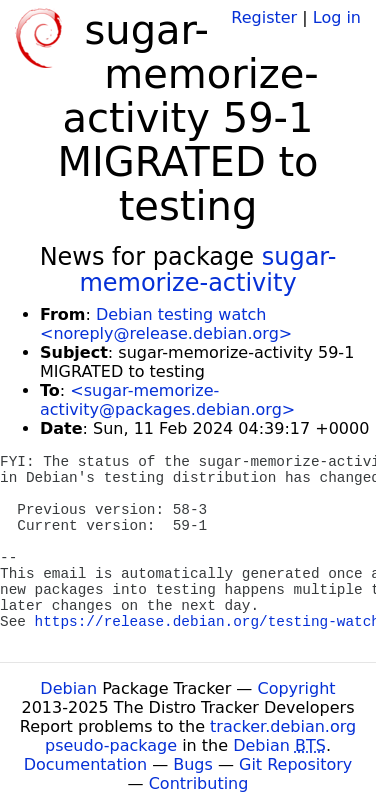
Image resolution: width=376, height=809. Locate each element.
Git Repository (295, 764)
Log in (337, 17)
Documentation (85, 764)
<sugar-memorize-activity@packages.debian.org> (167, 400)
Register (264, 17)
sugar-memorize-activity (207, 270)
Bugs (193, 764)
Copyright (296, 688)
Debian (68, 688)
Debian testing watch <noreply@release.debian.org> (166, 324)
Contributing (199, 783)
